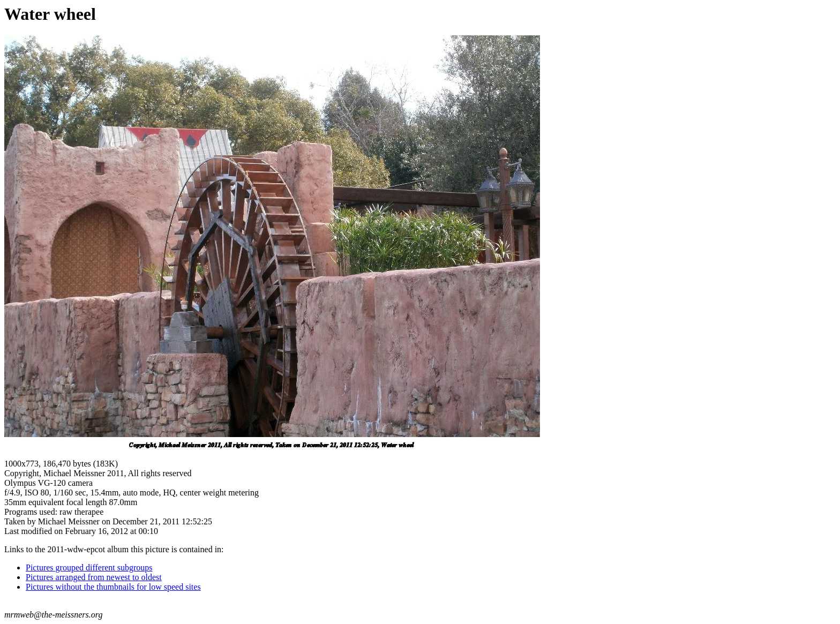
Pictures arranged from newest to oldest (94, 577)
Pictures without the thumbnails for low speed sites (113, 587)
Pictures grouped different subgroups (89, 567)
